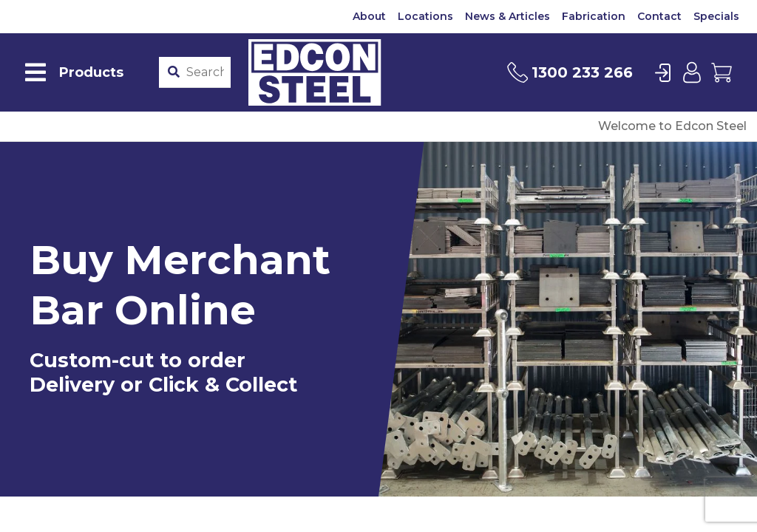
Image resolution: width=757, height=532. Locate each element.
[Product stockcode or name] (205, 72)
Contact (659, 16)
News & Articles (508, 16)
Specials (716, 16)
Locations (425, 16)
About (369, 16)
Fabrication (594, 16)
